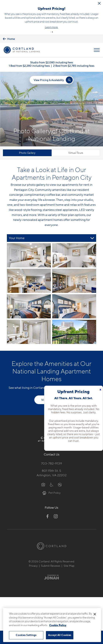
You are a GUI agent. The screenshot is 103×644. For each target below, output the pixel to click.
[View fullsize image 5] (74, 306)
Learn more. (52, 27)
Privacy (33, 565)
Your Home (17, 238)
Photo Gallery (27, 153)
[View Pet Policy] (51, 493)
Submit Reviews (51, 565)
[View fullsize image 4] (29, 306)
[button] (51, 32)
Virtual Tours (76, 153)
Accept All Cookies (60, 635)
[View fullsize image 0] (29, 255)
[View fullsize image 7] (74, 332)
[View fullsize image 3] (74, 281)
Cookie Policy (58, 625)
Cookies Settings (26, 635)
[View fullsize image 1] (74, 255)
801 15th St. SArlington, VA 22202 (51, 473)
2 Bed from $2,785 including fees (74, 66)
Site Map (69, 565)
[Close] (95, 614)
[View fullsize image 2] (29, 281)
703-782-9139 (51, 463)
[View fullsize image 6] (29, 332)
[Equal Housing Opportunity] (43, 484)
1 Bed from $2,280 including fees (29, 66)
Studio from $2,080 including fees (52, 62)
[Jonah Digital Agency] (51, 577)
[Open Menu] (97, 50)
